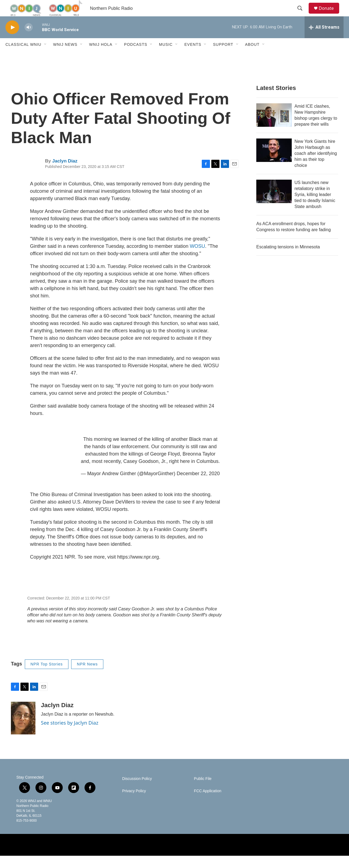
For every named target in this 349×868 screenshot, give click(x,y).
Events (193, 57)
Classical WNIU (23, 57)
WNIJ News (65, 57)
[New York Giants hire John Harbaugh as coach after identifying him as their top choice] (274, 162)
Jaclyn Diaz (65, 173)
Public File (203, 791)
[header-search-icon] (302, 14)
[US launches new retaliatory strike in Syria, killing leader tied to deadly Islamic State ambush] (274, 204)
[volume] (29, 40)
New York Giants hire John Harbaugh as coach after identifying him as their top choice (316, 166)
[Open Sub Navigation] (46, 57)
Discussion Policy (137, 791)
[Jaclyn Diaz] (23, 730)
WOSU (197, 258)
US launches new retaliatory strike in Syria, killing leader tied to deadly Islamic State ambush (315, 207)
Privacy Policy (134, 803)
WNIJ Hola (101, 57)
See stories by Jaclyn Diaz (70, 735)
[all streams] (324, 40)
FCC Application (207, 803)
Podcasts (136, 57)
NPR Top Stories (47, 676)
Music (166, 57)
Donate (330, 14)
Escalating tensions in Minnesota (288, 259)
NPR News (87, 676)
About (252, 57)
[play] (12, 40)
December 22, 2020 (198, 486)
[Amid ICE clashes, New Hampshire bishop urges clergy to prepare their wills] (274, 127)
